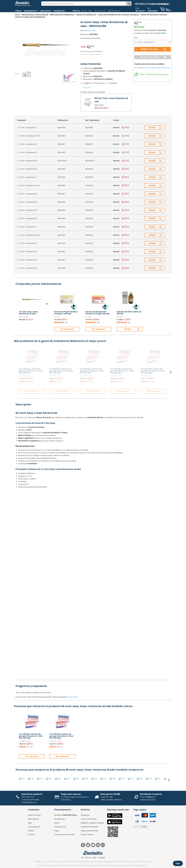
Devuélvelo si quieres (151, 794)
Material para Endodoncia (62, 15)
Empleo (31, 831)
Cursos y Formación (89, 819)
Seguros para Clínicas (89, 831)
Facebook (83, 845)
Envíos (57, 823)
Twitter (88, 845)
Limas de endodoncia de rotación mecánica (118, 15)
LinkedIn (98, 845)
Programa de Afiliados (90, 827)
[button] (19, 11)
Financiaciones (60, 827)
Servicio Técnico (87, 834)
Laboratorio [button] (46, 11)
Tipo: (136, 37)
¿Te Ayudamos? (34, 827)
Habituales (152, 11)
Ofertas (76, 11)
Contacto (32, 834)
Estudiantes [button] (60, 11)
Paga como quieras (71, 794)
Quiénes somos (34, 815)
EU (82, 858)
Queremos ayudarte (32, 794)
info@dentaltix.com (29, 802)
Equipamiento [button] (31, 11)
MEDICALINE (91, 30)
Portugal (101, 858)
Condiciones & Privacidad (64, 834)
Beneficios (66, 815)
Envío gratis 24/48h (110, 794)
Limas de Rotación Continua (154, 15)
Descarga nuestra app (118, 810)
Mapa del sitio (34, 819)
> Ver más (86, 88)
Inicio (17, 15)
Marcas (84, 11)
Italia (94, 858)
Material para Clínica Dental (35, 15)
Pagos (57, 831)
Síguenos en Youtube (93, 845)
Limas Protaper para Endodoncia (30, 17)
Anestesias (85, 815)
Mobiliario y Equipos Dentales (92, 823)
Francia (88, 858)
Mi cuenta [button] (141, 11)
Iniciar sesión (73, 697)
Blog (90, 11)
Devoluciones (60, 819)
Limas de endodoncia (86, 15)
